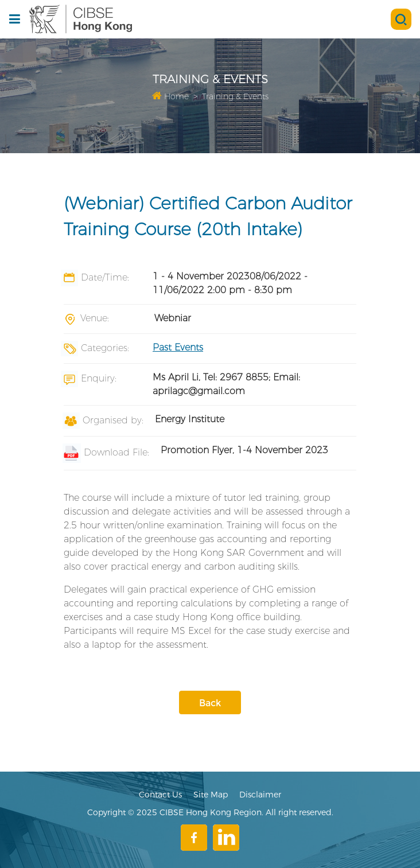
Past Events (178, 347)
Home (170, 96)
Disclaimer (260, 795)
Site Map (211, 795)
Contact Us (160, 795)
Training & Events (235, 96)
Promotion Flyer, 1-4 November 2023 (244, 450)
